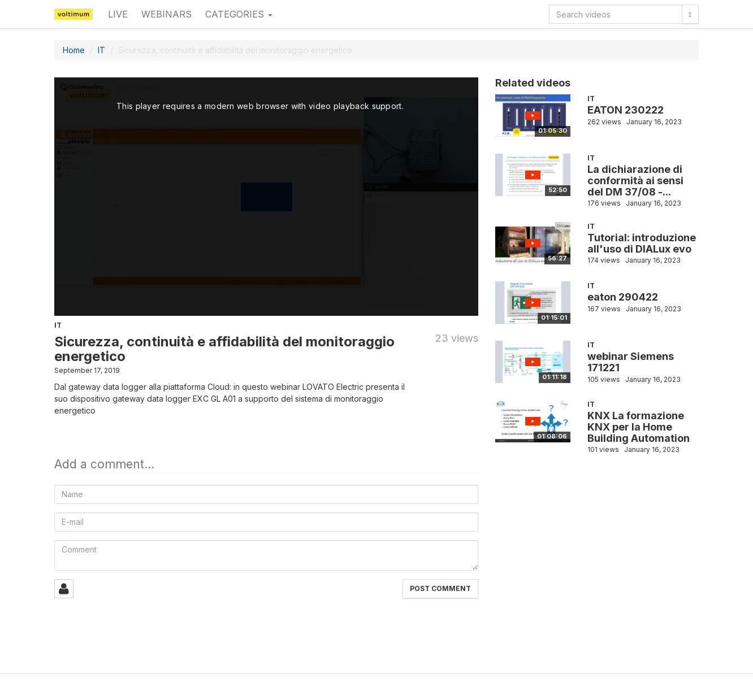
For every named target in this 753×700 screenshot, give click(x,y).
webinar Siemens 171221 (631, 362)
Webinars (166, 14)
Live (118, 14)
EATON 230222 (626, 110)
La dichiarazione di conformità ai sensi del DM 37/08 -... (635, 181)
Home (74, 50)
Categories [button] (239, 14)
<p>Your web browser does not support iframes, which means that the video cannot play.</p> (266, 197)
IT (101, 50)
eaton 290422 (623, 297)
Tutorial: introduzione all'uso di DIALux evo (642, 243)
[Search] (690, 14)
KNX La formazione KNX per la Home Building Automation (639, 427)
